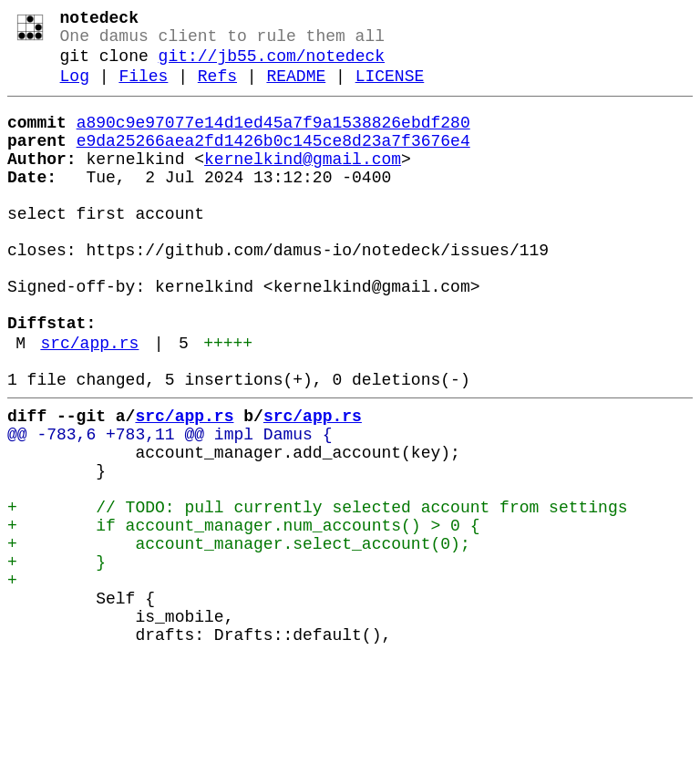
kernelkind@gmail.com (303, 183)
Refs (217, 89)
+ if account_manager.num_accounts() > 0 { (243, 615)
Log (75, 89)
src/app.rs (89, 404)
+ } (57, 659)
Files (143, 89)
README (296, 89)
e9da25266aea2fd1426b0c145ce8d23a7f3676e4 (273, 161)
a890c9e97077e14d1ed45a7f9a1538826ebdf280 (273, 139)
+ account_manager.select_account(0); (239, 637)
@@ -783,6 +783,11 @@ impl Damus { (170, 506)
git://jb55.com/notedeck (272, 66)
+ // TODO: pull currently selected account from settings (317, 593)
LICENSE (390, 89)
